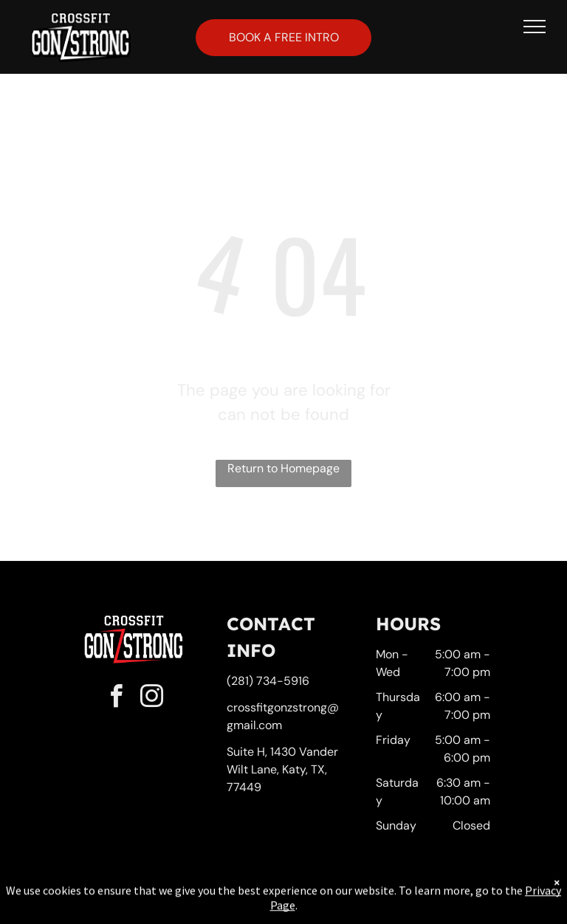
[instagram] (151, 699)
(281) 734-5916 (268, 681)
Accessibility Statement (313, 896)
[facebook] (116, 699)
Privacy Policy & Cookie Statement (192, 896)
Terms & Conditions (405, 896)
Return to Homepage (283, 468)
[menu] (535, 27)
